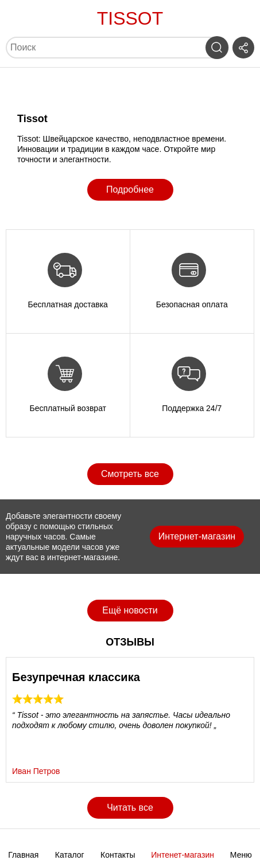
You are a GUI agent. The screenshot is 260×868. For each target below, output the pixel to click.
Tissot (130, 18)
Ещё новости (130, 610)
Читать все (130, 808)
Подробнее (130, 189)
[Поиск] (107, 48)
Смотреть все (130, 474)
